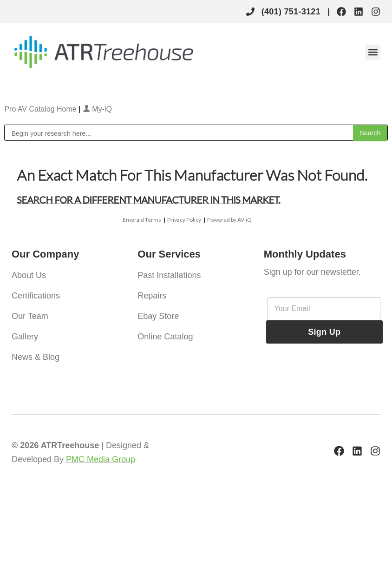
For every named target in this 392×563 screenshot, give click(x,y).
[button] (373, 52)
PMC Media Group (101, 459)
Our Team (30, 316)
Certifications (36, 296)
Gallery (25, 337)
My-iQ (97, 109)
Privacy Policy (184, 220)
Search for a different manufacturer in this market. (149, 199)
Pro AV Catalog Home (41, 109)
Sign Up (324, 332)
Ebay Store (158, 316)
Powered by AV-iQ (229, 220)
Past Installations (169, 275)
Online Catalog (165, 337)
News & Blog (36, 357)
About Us (29, 275)
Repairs (152, 296)
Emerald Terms (142, 220)
